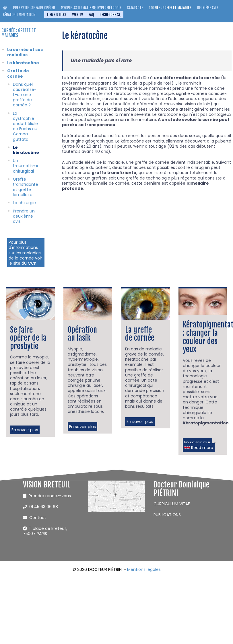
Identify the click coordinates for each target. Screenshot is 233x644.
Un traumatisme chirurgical (26, 166)
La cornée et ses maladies (25, 52)
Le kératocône (23, 63)
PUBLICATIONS (167, 515)
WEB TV (77, 15)
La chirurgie (24, 203)
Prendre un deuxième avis (24, 216)
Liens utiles (57, 15)
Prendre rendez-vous (47, 496)
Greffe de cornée (18, 73)
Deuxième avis (208, 8)
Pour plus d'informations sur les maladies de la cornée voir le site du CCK (25, 253)
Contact (35, 518)
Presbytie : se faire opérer (34, 8)
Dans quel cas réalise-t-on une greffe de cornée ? (25, 95)
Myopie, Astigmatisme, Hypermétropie (91, 8)
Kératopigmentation (19, 15)
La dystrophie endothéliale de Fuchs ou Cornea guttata (25, 126)
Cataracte (135, 8)
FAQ (91, 15)
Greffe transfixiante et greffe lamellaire (26, 187)
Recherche (110, 15)
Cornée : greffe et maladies (170, 8)
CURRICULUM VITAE (172, 504)
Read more (199, 448)
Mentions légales (144, 569)
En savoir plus (25, 430)
